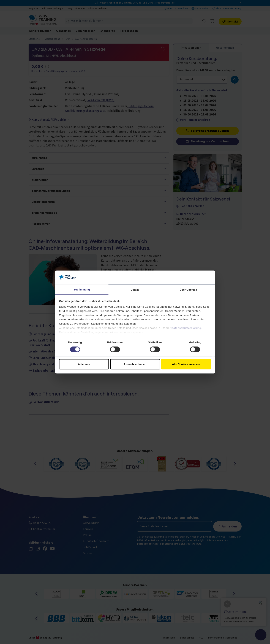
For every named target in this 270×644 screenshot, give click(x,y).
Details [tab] (135, 290)
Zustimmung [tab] (82, 289)
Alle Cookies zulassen (186, 364)
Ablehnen (84, 364)
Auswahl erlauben (135, 364)
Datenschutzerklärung (186, 328)
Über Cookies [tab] (188, 290)
